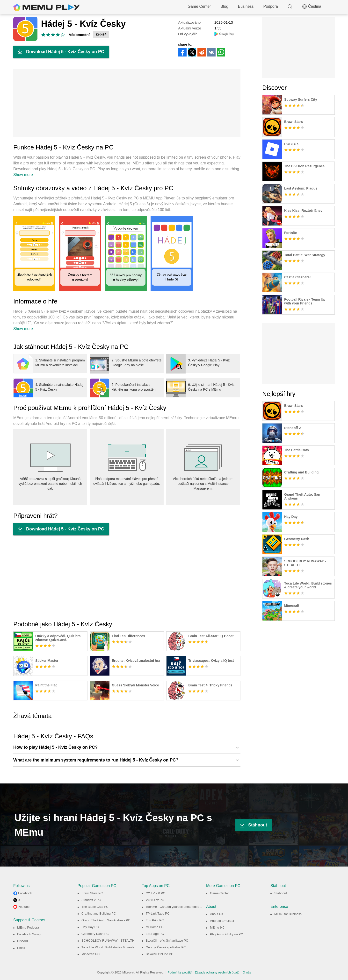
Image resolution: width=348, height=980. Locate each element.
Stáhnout (251, 825)
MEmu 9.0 (217, 927)
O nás (247, 972)
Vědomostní (79, 35)
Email (21, 948)
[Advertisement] (127, 103)
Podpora (271, 6)
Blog (225, 6)
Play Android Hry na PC (227, 934)
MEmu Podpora (28, 927)
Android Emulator (222, 921)
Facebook (25, 893)
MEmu (47, 7)
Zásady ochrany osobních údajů (217, 972)
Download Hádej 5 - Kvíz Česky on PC (59, 52)
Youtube (24, 907)
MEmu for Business (288, 914)
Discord (22, 941)
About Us (216, 914)
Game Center (199, 6)
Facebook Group (29, 934)
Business (246, 6)
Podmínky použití (180, 972)
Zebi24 (101, 34)
